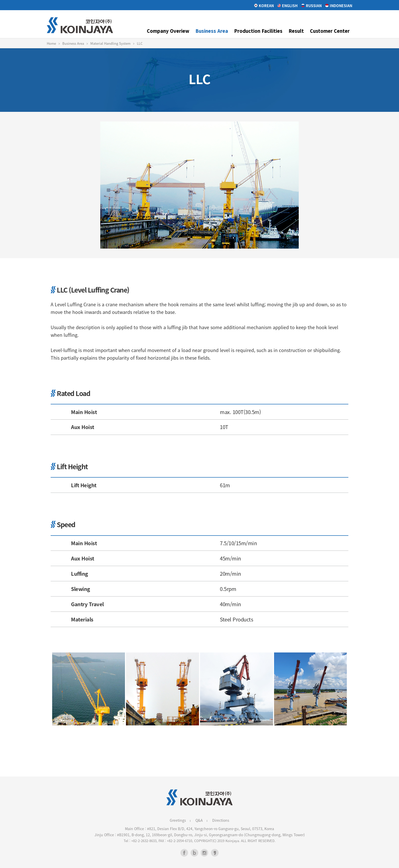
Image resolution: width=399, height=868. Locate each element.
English (288, 6)
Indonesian (339, 6)
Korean (264, 6)
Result (296, 31)
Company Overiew (168, 31)
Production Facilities (258, 31)
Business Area (212, 31)
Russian (311, 6)
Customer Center (330, 31)
